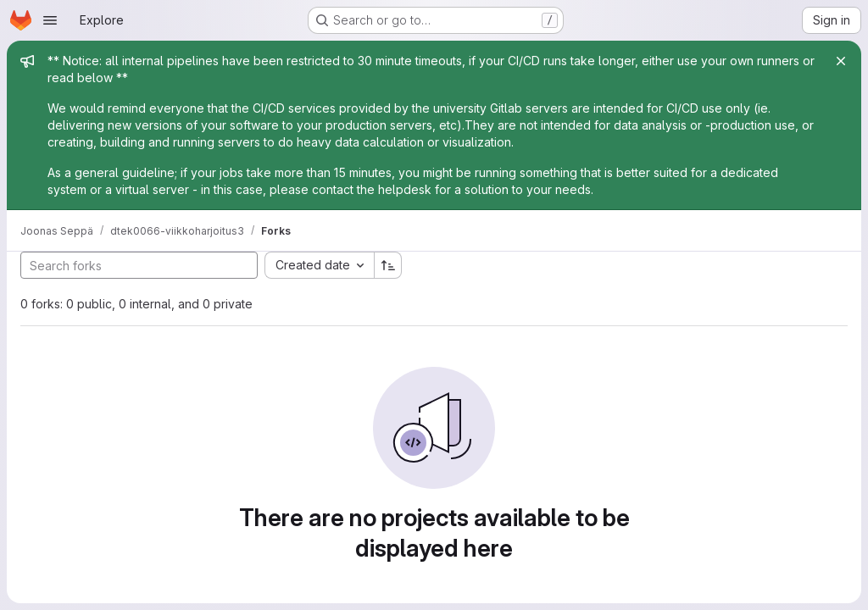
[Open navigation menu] (50, 20)
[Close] (841, 61)
